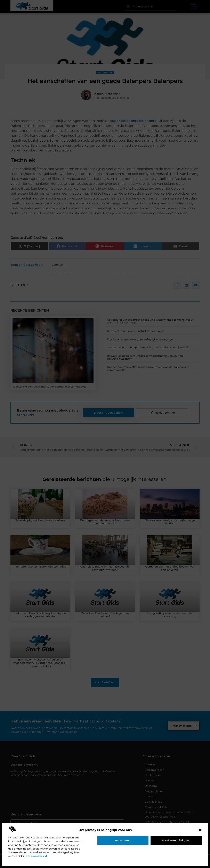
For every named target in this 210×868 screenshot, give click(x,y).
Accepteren (123, 840)
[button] (200, 830)
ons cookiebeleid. (37, 856)
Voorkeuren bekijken (176, 840)
